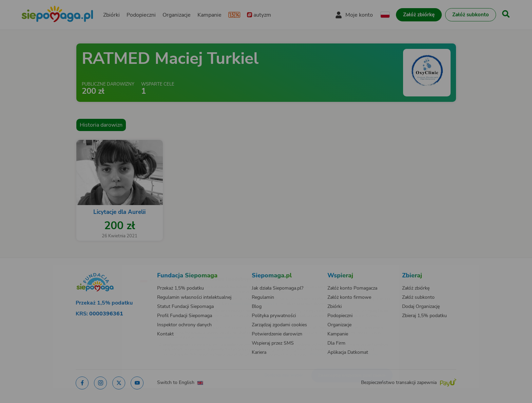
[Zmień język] (117, 269)
